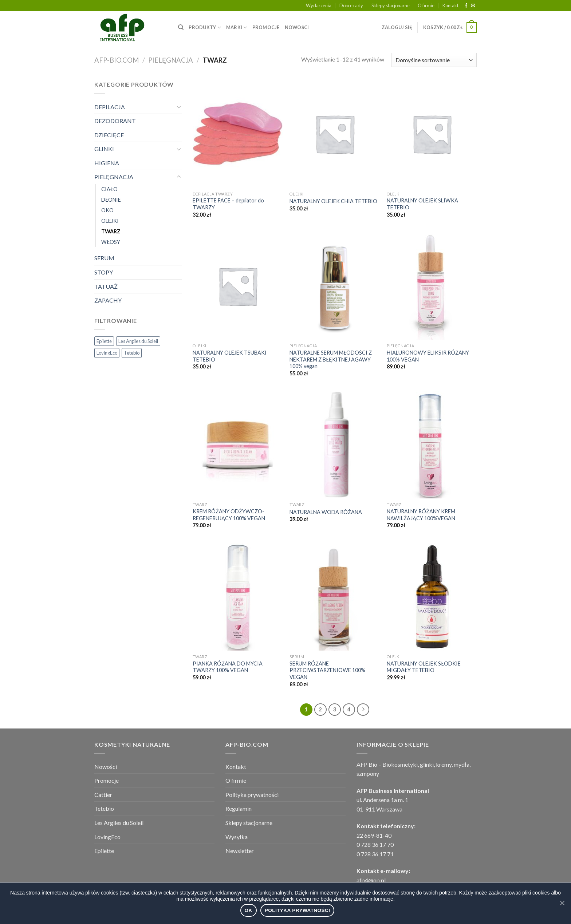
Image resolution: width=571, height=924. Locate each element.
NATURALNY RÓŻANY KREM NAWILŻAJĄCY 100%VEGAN (421, 515)
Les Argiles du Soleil (119, 823)
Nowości (106, 767)
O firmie (426, 5)
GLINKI (104, 149)
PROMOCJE (266, 27)
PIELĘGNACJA (171, 60)
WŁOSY (111, 242)
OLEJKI (110, 221)
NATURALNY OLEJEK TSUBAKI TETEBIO (230, 356)
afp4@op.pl (371, 880)
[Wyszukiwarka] (181, 27)
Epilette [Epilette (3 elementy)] (104, 341)
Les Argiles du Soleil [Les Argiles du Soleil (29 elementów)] (138, 341)
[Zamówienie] (434, 60)
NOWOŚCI (297, 27)
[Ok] (562, 903)
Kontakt (450, 5)
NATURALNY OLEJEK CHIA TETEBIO (333, 201)
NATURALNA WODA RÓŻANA (326, 512)
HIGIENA (107, 163)
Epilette (104, 851)
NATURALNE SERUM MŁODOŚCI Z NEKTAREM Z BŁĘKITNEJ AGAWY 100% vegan (331, 359)
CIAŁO (109, 189)
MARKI (237, 27)
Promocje (107, 780)
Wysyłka (237, 837)
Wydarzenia (319, 5)
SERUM (104, 258)
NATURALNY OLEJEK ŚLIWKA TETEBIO (422, 204)
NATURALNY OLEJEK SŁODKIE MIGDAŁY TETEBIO (424, 667)
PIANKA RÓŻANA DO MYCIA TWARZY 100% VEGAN (228, 667)
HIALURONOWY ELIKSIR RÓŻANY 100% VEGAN (428, 356)
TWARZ (111, 231)
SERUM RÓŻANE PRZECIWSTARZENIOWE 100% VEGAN (327, 670)
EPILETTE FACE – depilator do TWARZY (228, 204)
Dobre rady (351, 5)
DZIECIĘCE (109, 135)
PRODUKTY (205, 27)
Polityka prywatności (252, 795)
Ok (249, 910)
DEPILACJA (110, 107)
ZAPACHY (108, 300)
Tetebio (104, 808)
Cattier (103, 795)
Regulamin (239, 808)
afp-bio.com (117, 60)
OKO (107, 210)
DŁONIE (111, 200)
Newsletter (240, 851)
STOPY (104, 272)
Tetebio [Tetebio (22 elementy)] (132, 353)
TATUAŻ (106, 286)
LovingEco (107, 837)
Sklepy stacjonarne (391, 5)
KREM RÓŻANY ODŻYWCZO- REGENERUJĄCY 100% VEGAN (229, 515)
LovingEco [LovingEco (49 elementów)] (107, 353)
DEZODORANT (115, 121)
